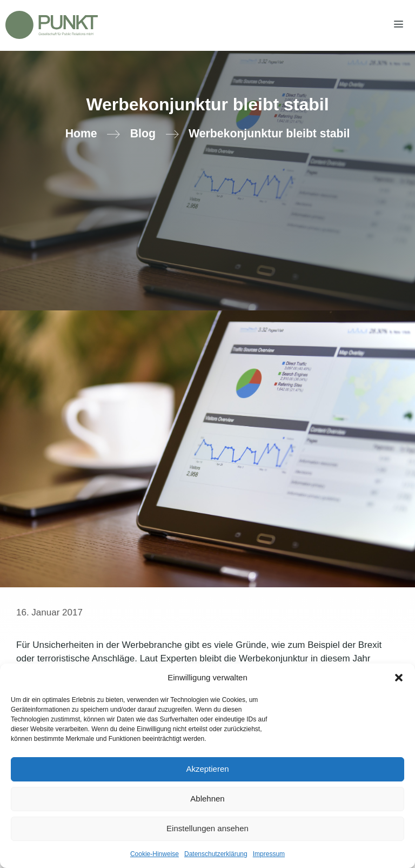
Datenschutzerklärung (216, 854)
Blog (143, 134)
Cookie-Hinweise (155, 854)
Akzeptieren (207, 769)
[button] (399, 678)
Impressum (269, 854)
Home (81, 134)
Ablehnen (207, 799)
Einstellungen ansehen (207, 828)
